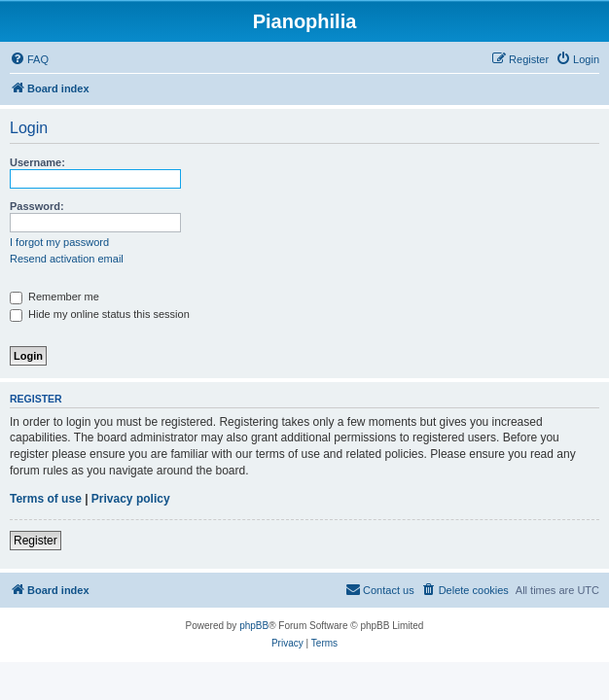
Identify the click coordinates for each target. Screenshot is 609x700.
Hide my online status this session (100, 314)
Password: (37, 206)
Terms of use (46, 499)
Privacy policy (131, 499)
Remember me (54, 297)
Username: (37, 162)
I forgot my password (59, 242)
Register (36, 541)
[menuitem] (29, 59)
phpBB (254, 626)
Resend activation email (67, 259)
